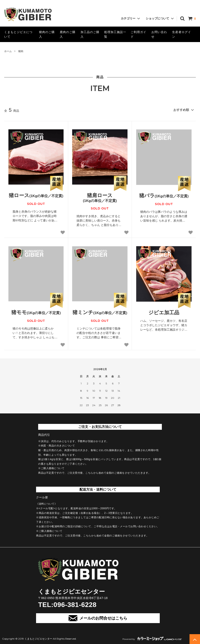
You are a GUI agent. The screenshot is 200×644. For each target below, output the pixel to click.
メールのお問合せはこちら (98, 618)
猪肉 (21, 51)
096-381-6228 (75, 604)
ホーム (8, 51)
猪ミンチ (100, 312)
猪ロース (36, 195)
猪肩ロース (100, 197)
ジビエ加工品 (164, 312)
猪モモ (36, 312)
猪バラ (164, 195)
